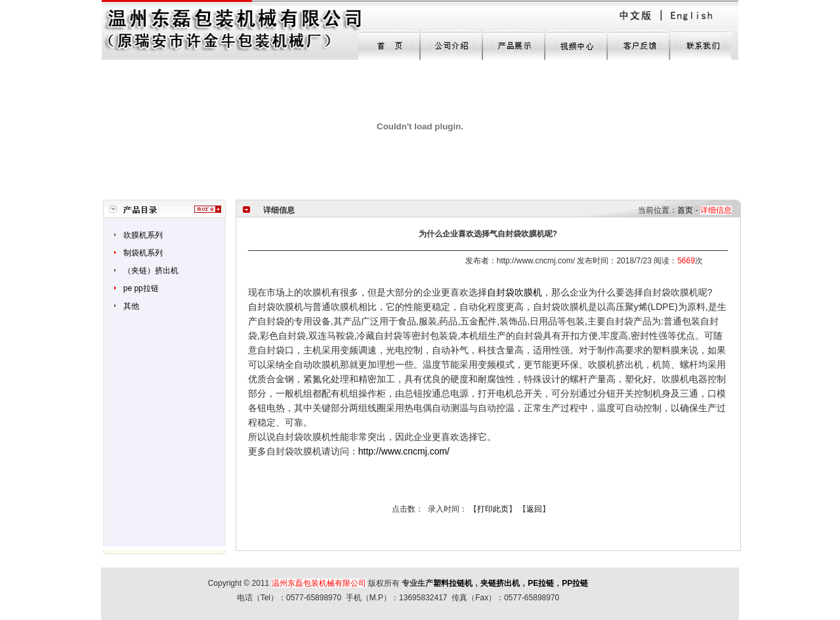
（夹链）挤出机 (151, 271)
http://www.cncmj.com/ (404, 451)
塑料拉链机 (453, 583)
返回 (534, 509)
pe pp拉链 (141, 288)
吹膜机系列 (143, 235)
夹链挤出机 (500, 583)
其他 (131, 306)
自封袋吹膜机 (514, 292)
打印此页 (493, 509)
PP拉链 (575, 583)
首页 (685, 210)
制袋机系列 (143, 253)
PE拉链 (541, 583)
